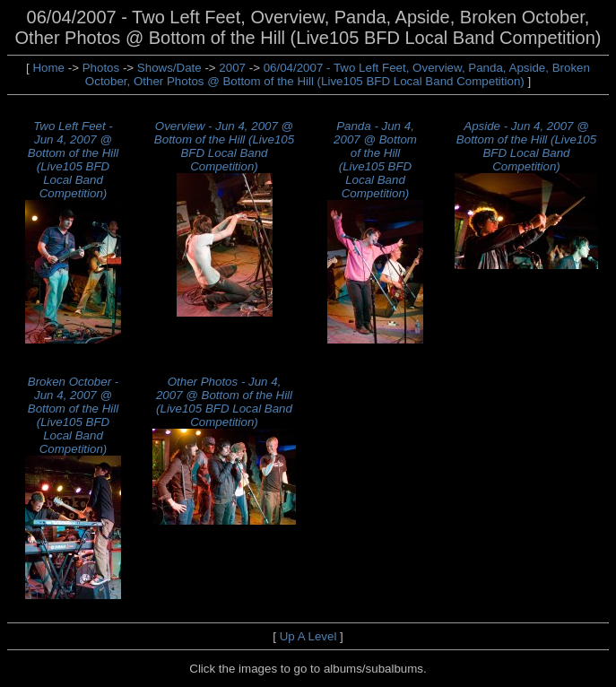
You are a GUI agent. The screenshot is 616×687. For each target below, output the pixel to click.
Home (48, 68)
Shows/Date (169, 68)
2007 (232, 68)
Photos (101, 68)
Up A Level (308, 636)
